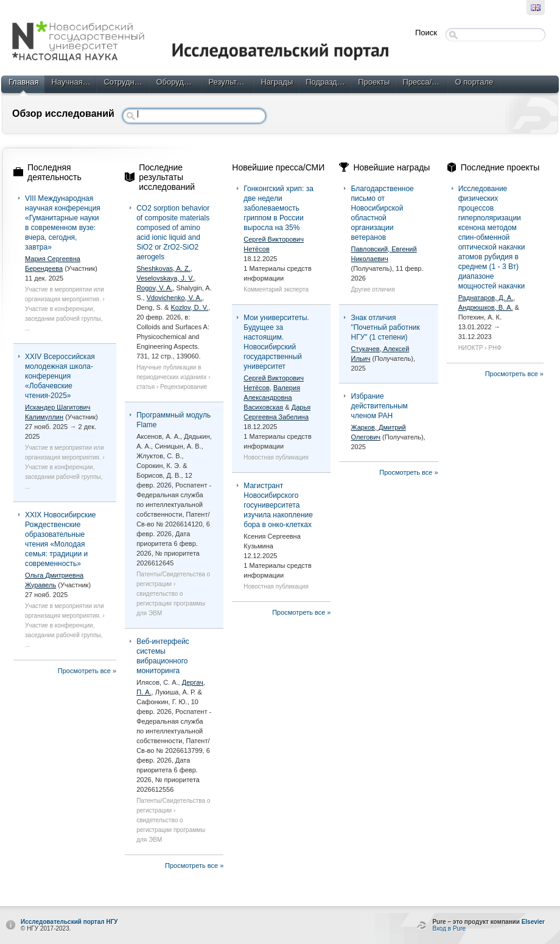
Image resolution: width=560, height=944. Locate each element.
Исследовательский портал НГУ (69, 922)
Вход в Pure (449, 928)
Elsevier (533, 922)
